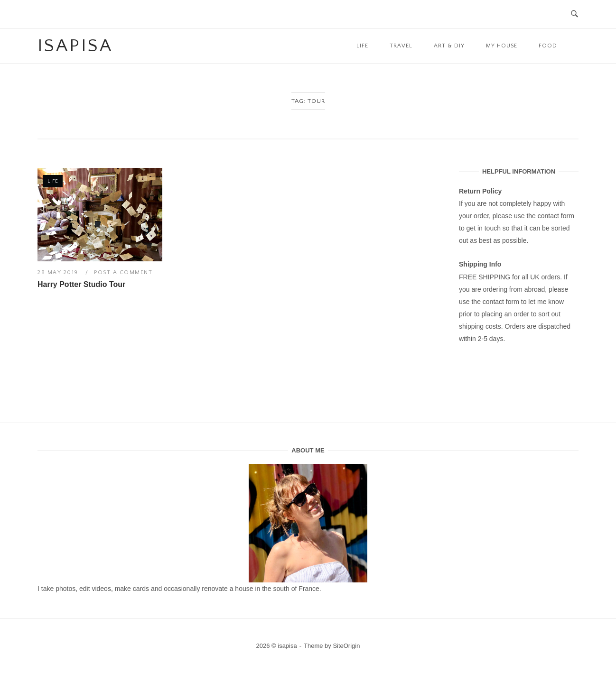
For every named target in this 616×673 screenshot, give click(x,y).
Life (362, 46)
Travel (401, 46)
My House (502, 46)
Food (548, 46)
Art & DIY (449, 46)
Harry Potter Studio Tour (81, 284)
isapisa (75, 46)
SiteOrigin (346, 646)
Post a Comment (123, 272)
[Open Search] (574, 14)
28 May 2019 (59, 272)
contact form (556, 216)
